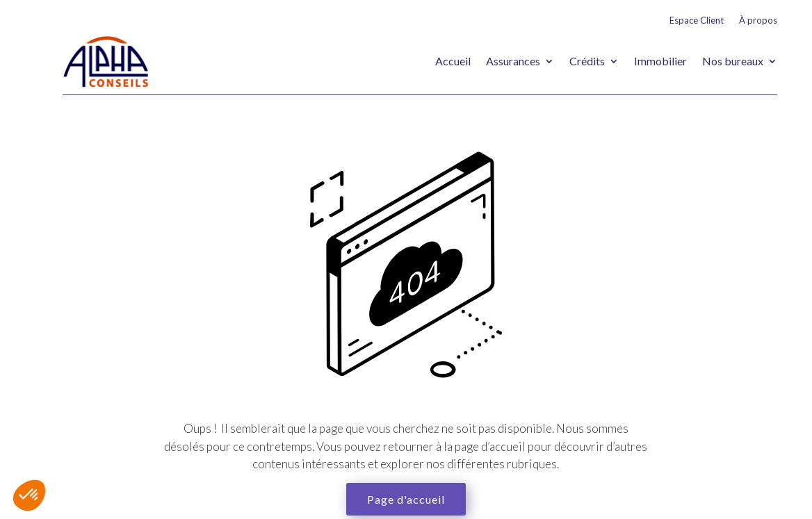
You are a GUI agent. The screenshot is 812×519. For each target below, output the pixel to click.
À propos (758, 20)
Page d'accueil (406, 499)
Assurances (513, 61)
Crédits (587, 61)
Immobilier (660, 61)
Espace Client (697, 20)
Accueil (453, 61)
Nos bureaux (733, 61)
